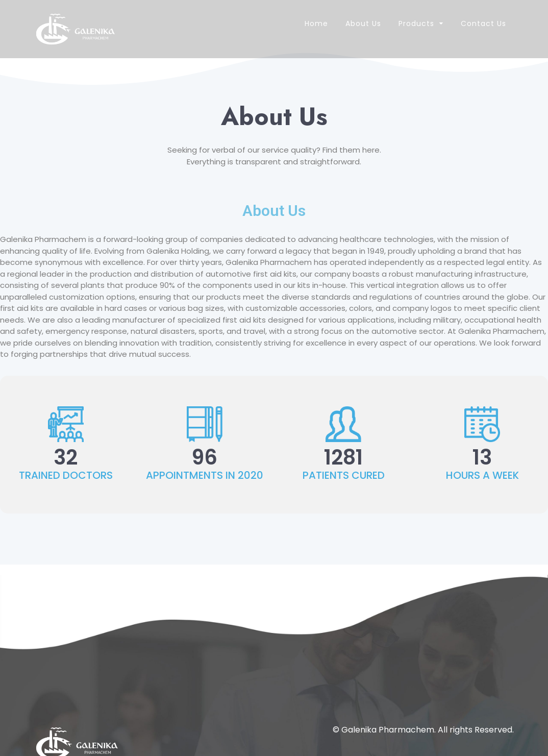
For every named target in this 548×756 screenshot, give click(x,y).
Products (416, 23)
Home (316, 23)
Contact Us (483, 23)
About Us (363, 23)
